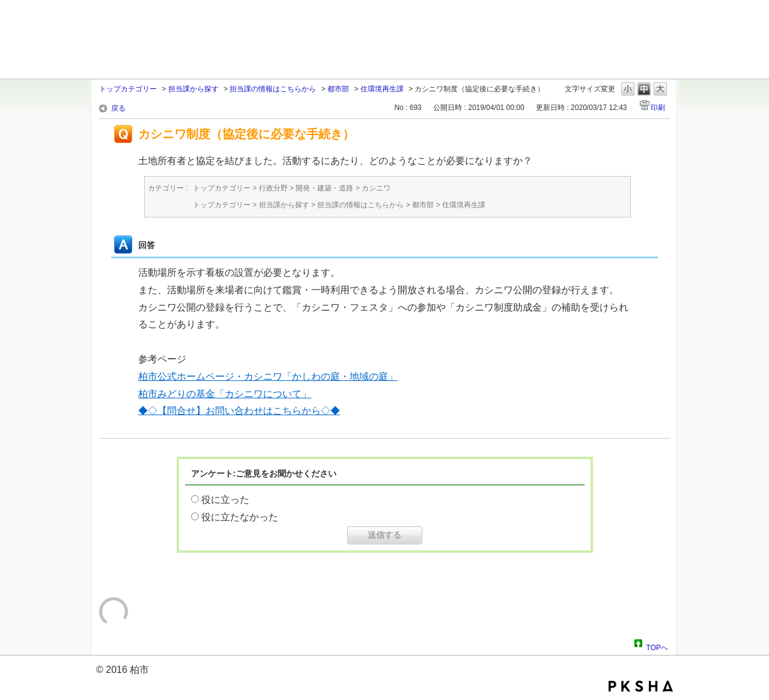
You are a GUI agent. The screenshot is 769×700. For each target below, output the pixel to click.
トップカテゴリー (128, 89)
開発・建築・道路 (324, 188)
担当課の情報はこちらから (273, 89)
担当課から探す (193, 89)
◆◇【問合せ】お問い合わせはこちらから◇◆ (239, 411)
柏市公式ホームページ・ (191, 376)
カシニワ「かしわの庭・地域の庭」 (321, 376)
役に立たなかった (240, 517)
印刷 (658, 108)
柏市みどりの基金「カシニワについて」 (225, 394)
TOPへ (657, 646)
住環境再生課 (382, 89)
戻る (118, 108)
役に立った (225, 500)
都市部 (338, 89)
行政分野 (273, 188)
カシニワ (376, 188)
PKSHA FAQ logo (641, 686)
